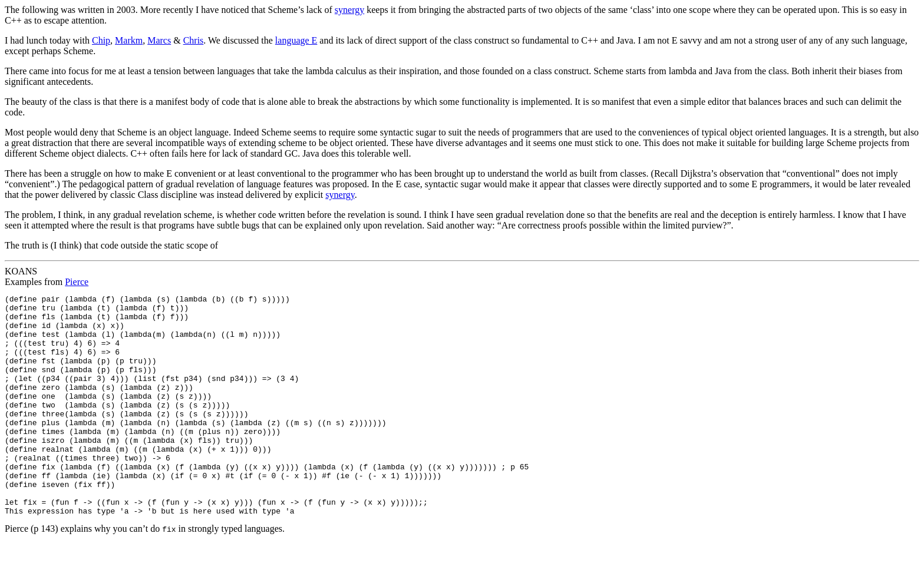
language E (296, 40)
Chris (194, 40)
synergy (349, 10)
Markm (129, 40)
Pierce (77, 282)
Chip (101, 40)
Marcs (159, 40)
